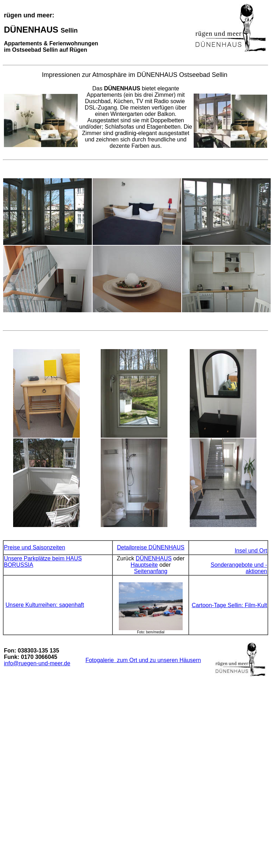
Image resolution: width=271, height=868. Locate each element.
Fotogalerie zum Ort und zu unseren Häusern (143, 660)
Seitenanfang (151, 571)
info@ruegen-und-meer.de (37, 663)
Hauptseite (144, 565)
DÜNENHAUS (154, 558)
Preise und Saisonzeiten (35, 547)
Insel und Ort (251, 551)
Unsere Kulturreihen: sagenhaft (45, 605)
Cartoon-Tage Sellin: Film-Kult (229, 605)
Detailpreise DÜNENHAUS (151, 547)
